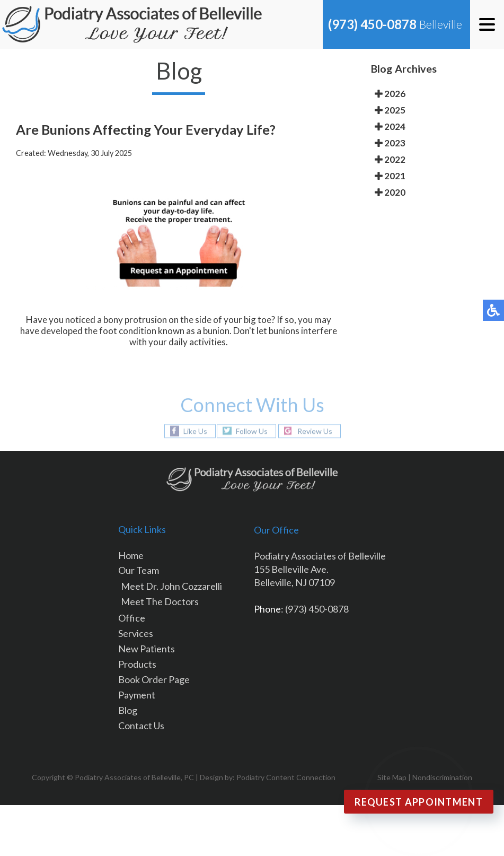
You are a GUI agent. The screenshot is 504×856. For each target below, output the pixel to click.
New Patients (147, 649)
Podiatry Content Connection (286, 777)
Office (132, 618)
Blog (128, 710)
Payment (137, 695)
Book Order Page (154, 679)
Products (137, 664)
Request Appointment (419, 802)
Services (136, 633)
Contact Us (141, 726)
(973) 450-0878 (372, 24)
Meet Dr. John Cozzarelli (171, 586)
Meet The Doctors (160, 601)
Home (131, 555)
